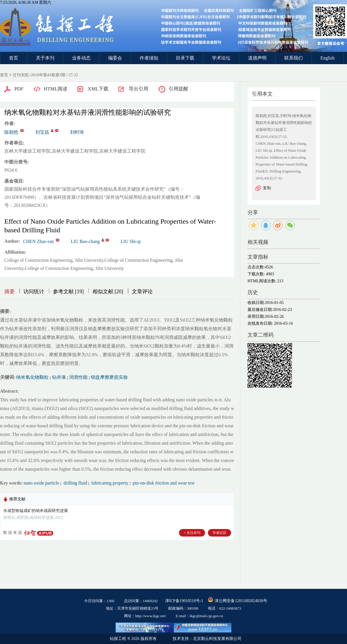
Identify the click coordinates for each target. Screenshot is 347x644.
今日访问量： (99, 601)
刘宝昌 (42, 132)
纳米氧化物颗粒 (32, 377)
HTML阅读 (56, 89)
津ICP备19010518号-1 (184, 601)
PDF (19, 89)
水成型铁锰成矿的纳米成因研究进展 (36, 511)
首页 (14, 58)
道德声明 (257, 58)
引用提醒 (178, 89)
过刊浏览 (21, 75)
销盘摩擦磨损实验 (109, 377)
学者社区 (219, 533)
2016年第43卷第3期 (48, 75)
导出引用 (139, 89)
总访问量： (141, 601)
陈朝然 (11, 132)
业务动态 (81, 58)
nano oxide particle (41, 483)
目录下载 (185, 58)
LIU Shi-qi (131, 241)
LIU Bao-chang (85, 241)
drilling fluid (75, 483)
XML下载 (98, 89)
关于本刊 (45, 58)
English (327, 58)
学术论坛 (221, 58)
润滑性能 (78, 377)
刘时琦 (77, 132)
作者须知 (149, 58)
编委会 (115, 58)
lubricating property (109, 483)
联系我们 (294, 58)
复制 (267, 188)
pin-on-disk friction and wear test (163, 483)
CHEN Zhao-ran (38, 241)
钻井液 (59, 377)
